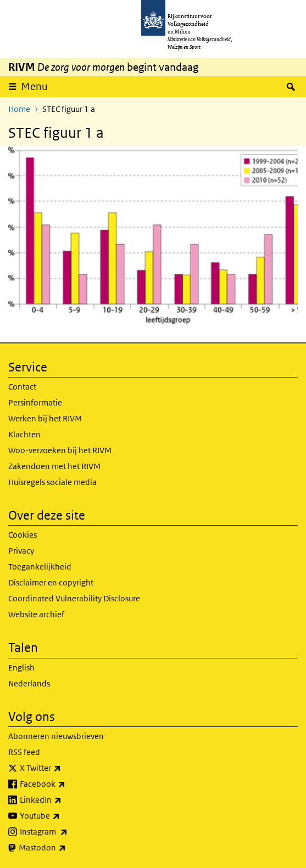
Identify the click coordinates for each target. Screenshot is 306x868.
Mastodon (66, 848)
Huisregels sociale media (52, 482)
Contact (22, 387)
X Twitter (65, 768)
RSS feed (24, 752)
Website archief (36, 614)
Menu (34, 86)
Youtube (64, 816)
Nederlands (29, 683)
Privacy (21, 551)
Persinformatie (35, 402)
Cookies (23, 535)
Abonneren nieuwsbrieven (56, 736)
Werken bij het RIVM (45, 418)
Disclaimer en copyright (51, 582)
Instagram (68, 832)
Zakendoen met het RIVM (54, 466)
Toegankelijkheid (40, 567)
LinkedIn (65, 800)
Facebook (67, 784)
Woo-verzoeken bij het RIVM (60, 450)
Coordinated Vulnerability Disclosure (74, 598)
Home (19, 109)
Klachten (24, 434)
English (21, 667)
